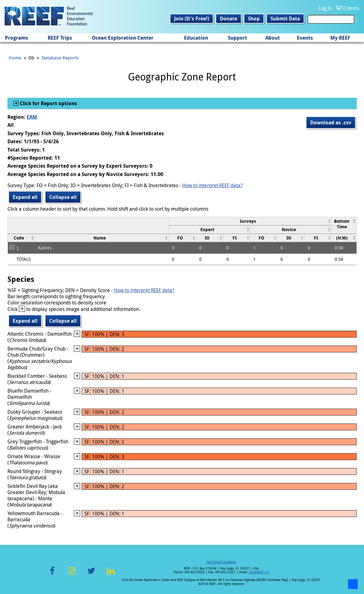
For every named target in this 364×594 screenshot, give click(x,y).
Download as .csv (331, 123)
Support (238, 38)
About (273, 38)
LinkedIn (111, 574)
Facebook (52, 574)
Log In (325, 8)
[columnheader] (250, 221)
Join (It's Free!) (192, 19)
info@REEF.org (259, 572)
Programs (17, 38)
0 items (351, 8)
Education (196, 38)
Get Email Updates (221, 562)
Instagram (72, 574)
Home (15, 58)
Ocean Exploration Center (123, 38)
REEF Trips (60, 38)
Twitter (91, 574)
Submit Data (285, 19)
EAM (32, 117)
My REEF (340, 38)
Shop (254, 19)
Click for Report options (48, 103)
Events (305, 38)
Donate (229, 19)
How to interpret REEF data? (212, 185)
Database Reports (60, 58)
